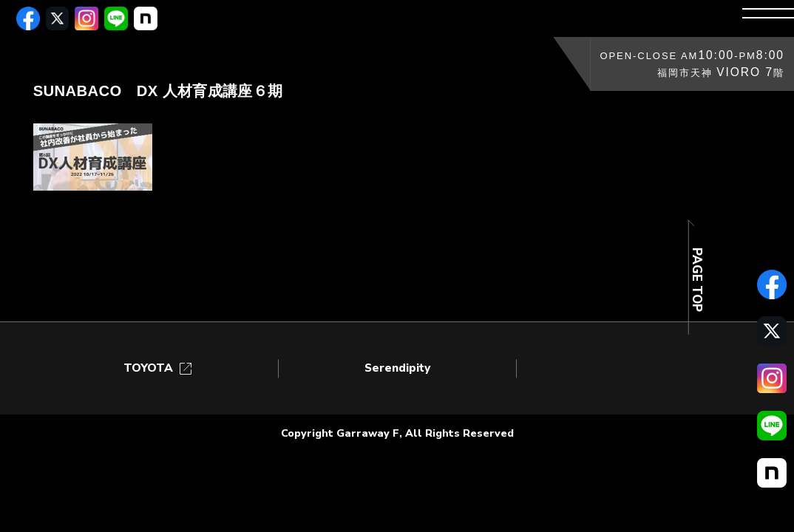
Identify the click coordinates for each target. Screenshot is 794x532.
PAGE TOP (697, 280)
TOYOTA (159, 368)
